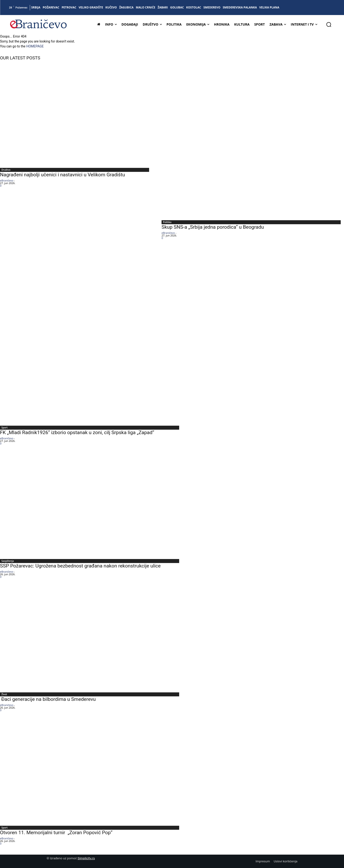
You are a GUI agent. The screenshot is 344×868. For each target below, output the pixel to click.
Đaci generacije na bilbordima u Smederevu (48, 699)
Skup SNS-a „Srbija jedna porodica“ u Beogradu (213, 227)
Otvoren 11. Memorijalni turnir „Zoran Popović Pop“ (56, 833)
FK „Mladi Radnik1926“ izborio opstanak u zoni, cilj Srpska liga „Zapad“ (77, 432)
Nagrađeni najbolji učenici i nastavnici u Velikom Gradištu (62, 175)
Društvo (6, 170)
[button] (329, 24)
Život (4, 694)
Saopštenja (8, 561)
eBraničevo (7, 180)
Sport (4, 428)
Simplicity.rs (86, 858)
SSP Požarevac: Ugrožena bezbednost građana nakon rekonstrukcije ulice (83, 566)
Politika (167, 222)
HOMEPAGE (35, 46)
